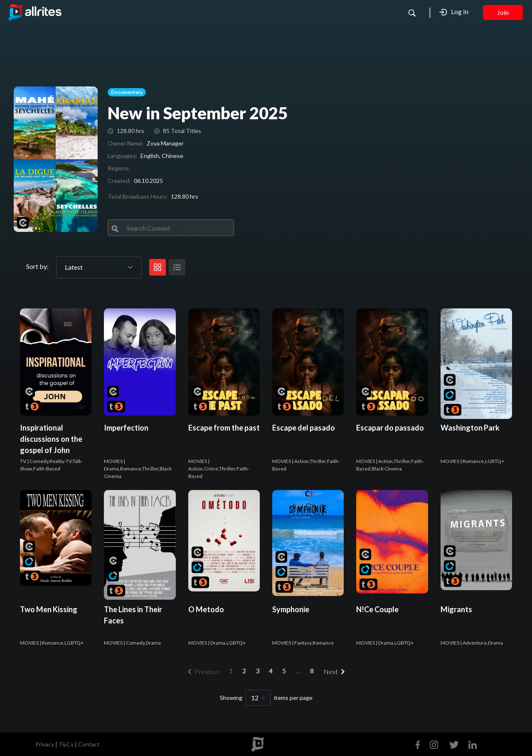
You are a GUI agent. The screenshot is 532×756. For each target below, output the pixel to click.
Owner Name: (126, 143)
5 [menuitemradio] (284, 671)
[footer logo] (258, 744)
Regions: (119, 168)
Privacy (45, 744)
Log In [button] (454, 12)
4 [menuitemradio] (271, 671)
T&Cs (66, 744)
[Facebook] (420, 744)
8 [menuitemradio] (312, 671)
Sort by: (37, 266)
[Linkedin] (471, 744)
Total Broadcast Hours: (138, 196)
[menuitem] (336, 672)
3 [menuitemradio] (257, 671)
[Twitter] (454, 744)
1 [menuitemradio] (231, 671)
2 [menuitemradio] (244, 671)
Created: (119, 181)
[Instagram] (434, 744)
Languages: (123, 156)
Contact (89, 744)
